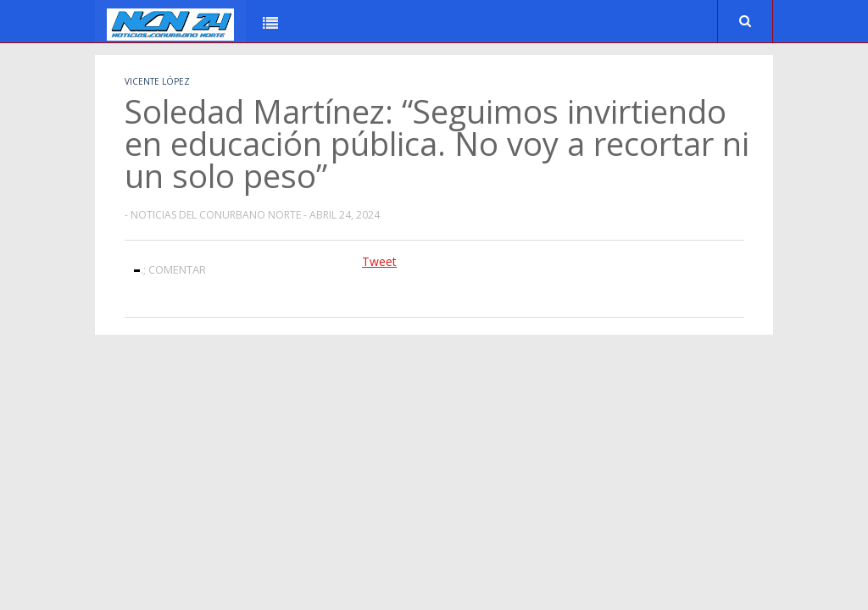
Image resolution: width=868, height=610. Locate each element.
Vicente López (157, 81)
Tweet (379, 261)
